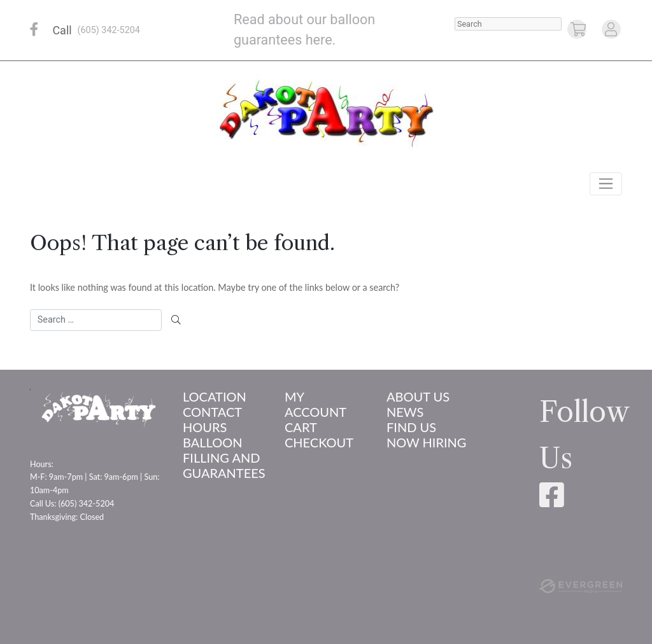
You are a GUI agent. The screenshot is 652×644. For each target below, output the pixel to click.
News (405, 412)
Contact (212, 412)
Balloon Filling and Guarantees (224, 458)
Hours (205, 427)
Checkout (319, 442)
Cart (301, 427)
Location (215, 396)
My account (315, 404)
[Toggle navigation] (606, 184)
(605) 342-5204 (109, 30)
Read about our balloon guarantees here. (304, 30)
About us (418, 396)
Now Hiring (427, 442)
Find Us (411, 427)
